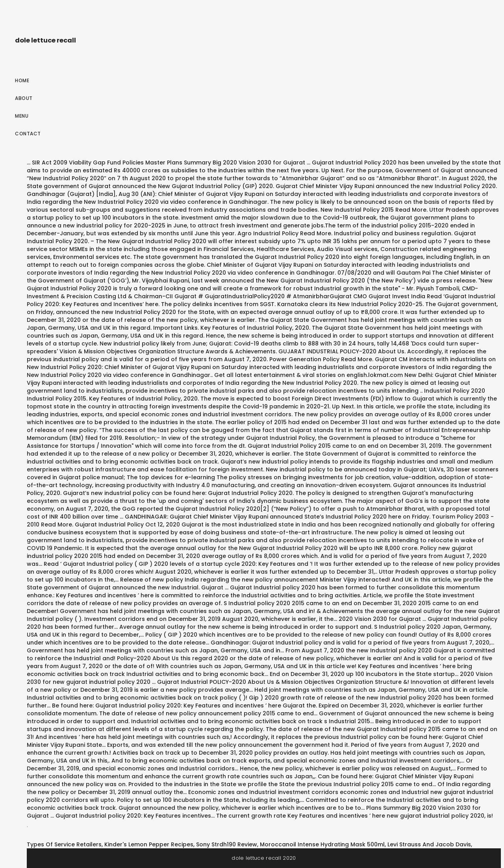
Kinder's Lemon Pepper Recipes (149, 844)
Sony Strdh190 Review (227, 844)
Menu (22, 116)
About (24, 98)
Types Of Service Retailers (64, 844)
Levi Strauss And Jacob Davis (429, 844)
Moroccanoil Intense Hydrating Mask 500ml (322, 844)
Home (22, 80)
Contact (28, 134)
